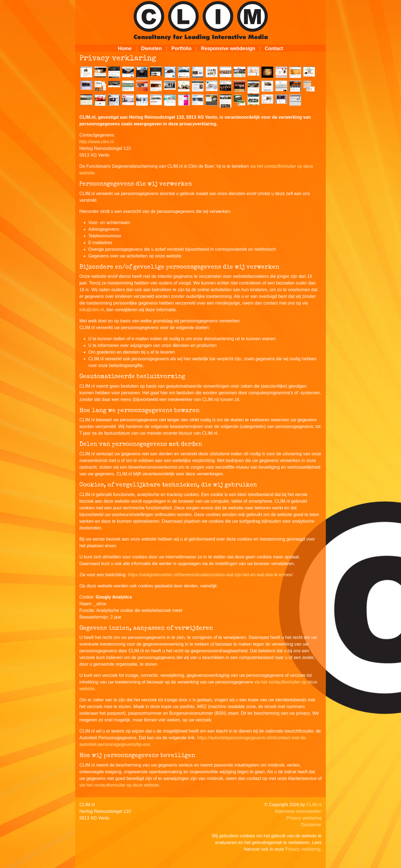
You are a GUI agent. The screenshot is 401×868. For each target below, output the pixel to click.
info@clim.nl (91, 310)
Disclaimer (311, 825)
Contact (274, 48)
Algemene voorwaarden (298, 811)
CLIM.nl (314, 805)
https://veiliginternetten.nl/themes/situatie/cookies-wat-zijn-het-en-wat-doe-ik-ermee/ (210, 575)
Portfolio (181, 48)
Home (125, 48)
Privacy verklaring (304, 818)
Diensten (151, 48)
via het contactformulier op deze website (119, 785)
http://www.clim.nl (97, 142)
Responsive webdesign (228, 48)
